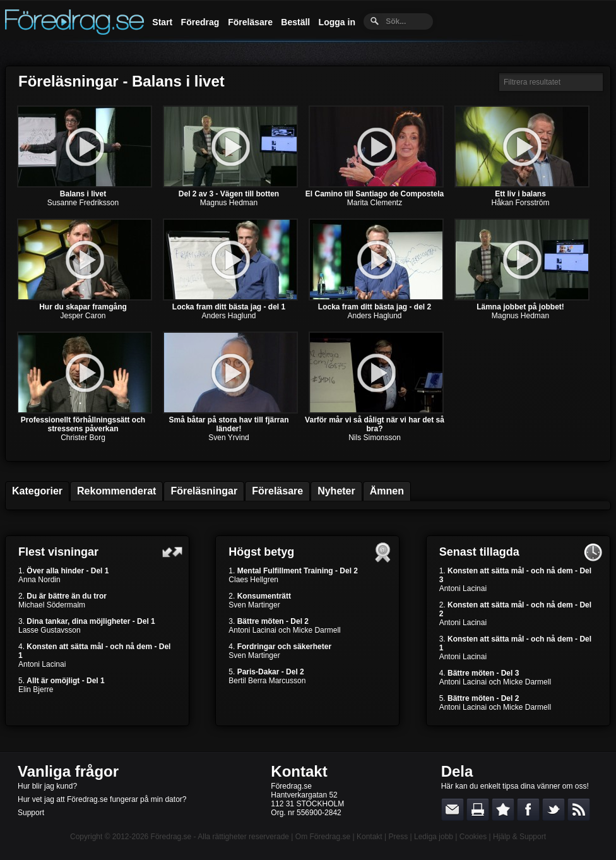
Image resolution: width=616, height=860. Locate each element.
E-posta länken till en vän (453, 809)
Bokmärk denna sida (503, 809)
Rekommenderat (116, 491)
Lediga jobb (434, 837)
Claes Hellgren (253, 580)
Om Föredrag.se (323, 837)
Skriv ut (478, 809)
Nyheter (336, 491)
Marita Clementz (375, 203)
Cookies (473, 837)
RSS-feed (579, 809)
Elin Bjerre (36, 690)
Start (162, 22)
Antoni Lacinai (42, 664)
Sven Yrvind (228, 438)
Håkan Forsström (520, 203)
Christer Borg (83, 438)
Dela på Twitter (554, 809)
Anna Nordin (39, 580)
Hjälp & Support (519, 837)
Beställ (295, 22)
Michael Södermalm (52, 605)
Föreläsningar (204, 491)
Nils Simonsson (375, 438)
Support (31, 813)
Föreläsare (250, 22)
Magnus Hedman (229, 203)
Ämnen (387, 491)
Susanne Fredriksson (83, 203)
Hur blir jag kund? (47, 786)
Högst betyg (261, 552)
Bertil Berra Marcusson (267, 681)
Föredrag (200, 22)
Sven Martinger (254, 605)
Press (398, 837)
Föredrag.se (171, 837)
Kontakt (299, 771)
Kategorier (37, 491)
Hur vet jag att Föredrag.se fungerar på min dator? (102, 799)
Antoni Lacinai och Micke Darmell (284, 630)
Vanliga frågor (68, 771)
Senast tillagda (479, 552)
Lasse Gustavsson (50, 630)
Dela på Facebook (528, 809)
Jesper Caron (83, 316)
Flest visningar (58, 552)
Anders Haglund (228, 316)
